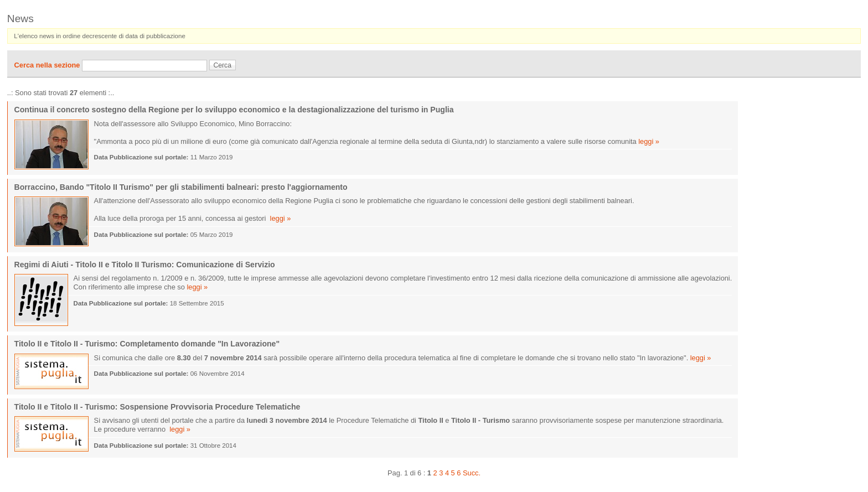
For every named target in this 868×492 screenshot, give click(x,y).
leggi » (649, 141)
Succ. (472, 473)
